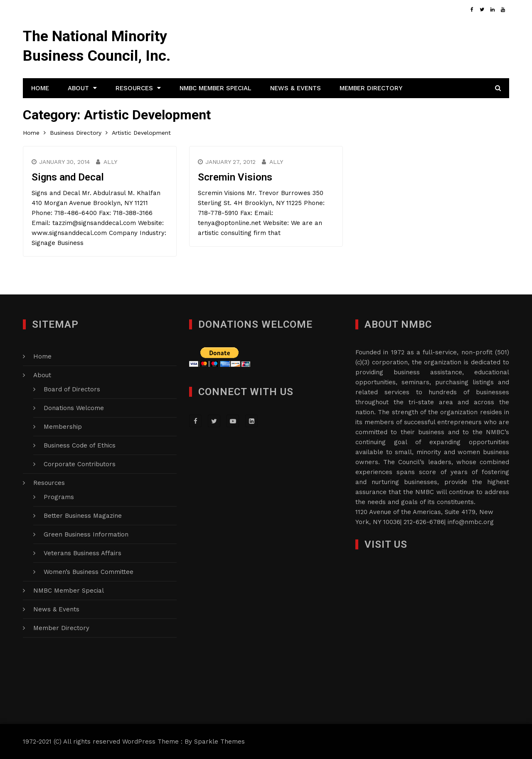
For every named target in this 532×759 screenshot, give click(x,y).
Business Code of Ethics (80, 445)
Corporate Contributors (80, 464)
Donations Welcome (74, 408)
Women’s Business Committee (89, 572)
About (78, 88)
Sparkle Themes (219, 742)
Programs (59, 497)
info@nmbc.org (471, 522)
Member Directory (371, 88)
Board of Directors (72, 389)
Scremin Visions (235, 177)
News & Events (296, 88)
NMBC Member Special (216, 88)
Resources (134, 88)
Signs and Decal (68, 177)
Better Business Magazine (83, 516)
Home (40, 88)
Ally (110, 162)
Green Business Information (86, 534)
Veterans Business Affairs (83, 553)
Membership (63, 427)
